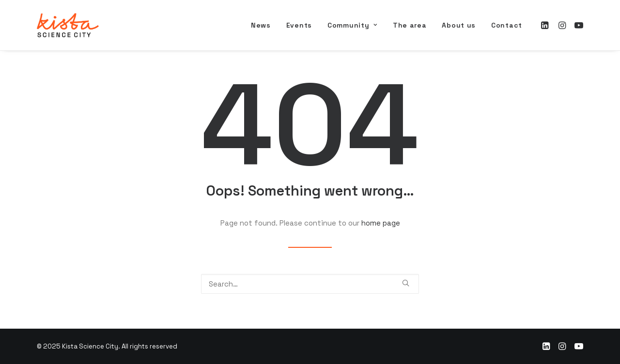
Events (299, 25)
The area (410, 25)
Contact (507, 25)
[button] (546, 25)
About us (459, 25)
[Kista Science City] (68, 25)
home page (381, 223)
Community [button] (352, 25)
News (261, 25)
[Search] (310, 284)
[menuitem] (261, 25)
